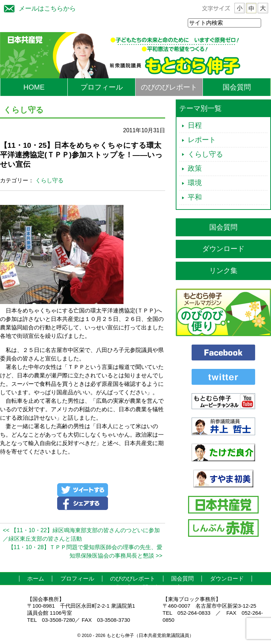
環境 (195, 183)
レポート (202, 140)
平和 (195, 198)
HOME (34, 87)
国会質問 (237, 87)
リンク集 (223, 271)
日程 (195, 126)
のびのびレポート (169, 87)
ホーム (36, 579)
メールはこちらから (38, 8)
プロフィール (102, 87)
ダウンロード (223, 249)
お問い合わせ (154, 588)
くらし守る (49, 181)
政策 (195, 169)
